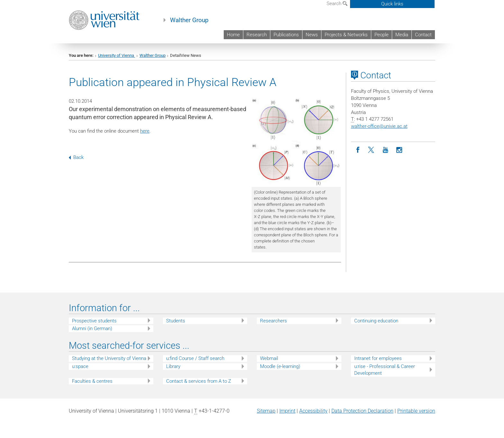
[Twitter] (372, 150)
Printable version (416, 411)
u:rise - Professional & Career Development (385, 370)
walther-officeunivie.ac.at (379, 126)
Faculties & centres (92, 381)
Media (402, 35)
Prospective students (94, 321)
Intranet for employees (378, 358)
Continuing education (376, 321)
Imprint (287, 411)
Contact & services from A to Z (199, 381)
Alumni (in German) (92, 328)
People (382, 35)
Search (337, 4)
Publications (286, 35)
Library (173, 366)
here (145, 131)
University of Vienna (117, 55)
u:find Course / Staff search (195, 358)
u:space (80, 366)
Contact (423, 35)
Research (257, 35)
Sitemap (266, 411)
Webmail (269, 358)
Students (176, 321)
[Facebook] (358, 150)
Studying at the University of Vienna (109, 358)
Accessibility (313, 411)
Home (233, 35)
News (312, 35)
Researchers (274, 321)
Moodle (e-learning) (280, 366)
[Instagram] (399, 150)
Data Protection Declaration (362, 411)
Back (76, 157)
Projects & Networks (346, 35)
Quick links (392, 4)
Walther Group (189, 20)
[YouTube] (386, 150)
